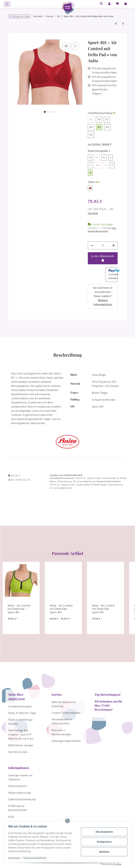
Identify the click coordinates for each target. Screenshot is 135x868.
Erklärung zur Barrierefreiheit (18, 808)
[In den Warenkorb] (14, 35)
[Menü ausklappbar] (7, 4)
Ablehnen (104, 852)
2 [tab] (48, 112)
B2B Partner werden (21, 745)
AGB (11, 817)
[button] (101, 4)
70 (100, 119)
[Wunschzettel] (117, 4)
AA (99, 165)
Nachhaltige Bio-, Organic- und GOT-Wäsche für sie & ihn (21, 734)
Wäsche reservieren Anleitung (64, 704)
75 (108, 119)
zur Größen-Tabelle (100, 144)
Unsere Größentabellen (66, 713)
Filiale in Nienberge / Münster (21, 722)
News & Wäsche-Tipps (22, 713)
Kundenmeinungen (20, 706)
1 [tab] (45, 112)
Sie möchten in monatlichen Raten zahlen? (103, 296)
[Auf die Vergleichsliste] (66, 46)
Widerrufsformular (20, 793)
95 (92, 134)
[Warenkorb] (127, 4)
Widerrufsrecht (18, 786)
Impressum (14, 858)
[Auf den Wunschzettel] (75, 46)
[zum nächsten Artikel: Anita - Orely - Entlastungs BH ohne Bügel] (123, 24)
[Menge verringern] (92, 245)
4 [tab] (55, 112)
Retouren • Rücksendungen (61, 732)
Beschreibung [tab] (68, 355)
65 (92, 119)
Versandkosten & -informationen (63, 721)
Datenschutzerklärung (35, 858)
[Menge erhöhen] (113, 245)
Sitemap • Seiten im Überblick (20, 777)
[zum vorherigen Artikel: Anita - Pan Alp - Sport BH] (116, 24)
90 (108, 127)
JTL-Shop (117, 864)
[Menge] (103, 245)
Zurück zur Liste (21, 16)
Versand (93, 213)
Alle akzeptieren (104, 832)
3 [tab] (52, 112)
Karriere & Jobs (18, 752)
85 (100, 127)
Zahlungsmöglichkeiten (66, 741)
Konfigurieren (104, 842)
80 (92, 127)
